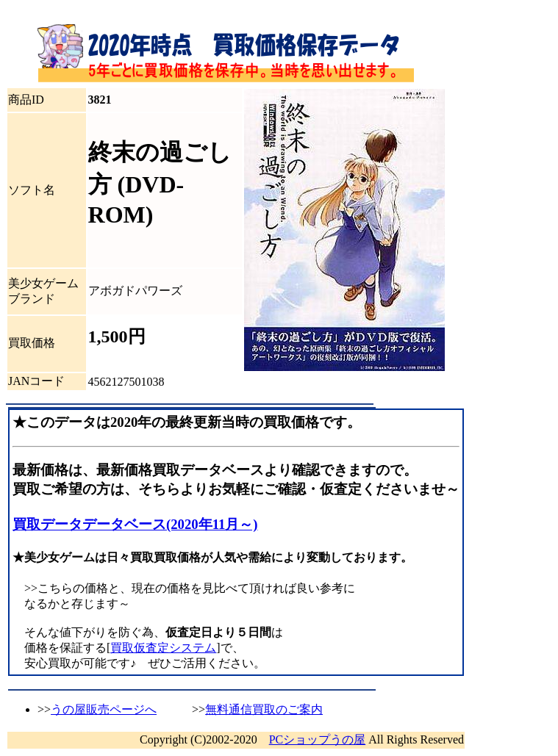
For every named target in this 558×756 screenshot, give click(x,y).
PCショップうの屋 (318, 739)
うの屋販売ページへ (104, 709)
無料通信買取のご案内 (264, 709)
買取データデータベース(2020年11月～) (135, 524)
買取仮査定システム (163, 648)
